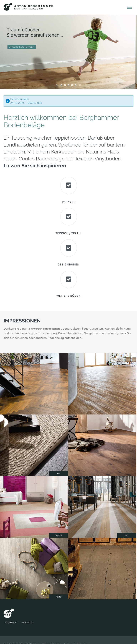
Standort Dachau (51, 637)
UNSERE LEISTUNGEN (23, 47)
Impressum (24, 622)
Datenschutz (40, 622)
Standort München (79, 637)
